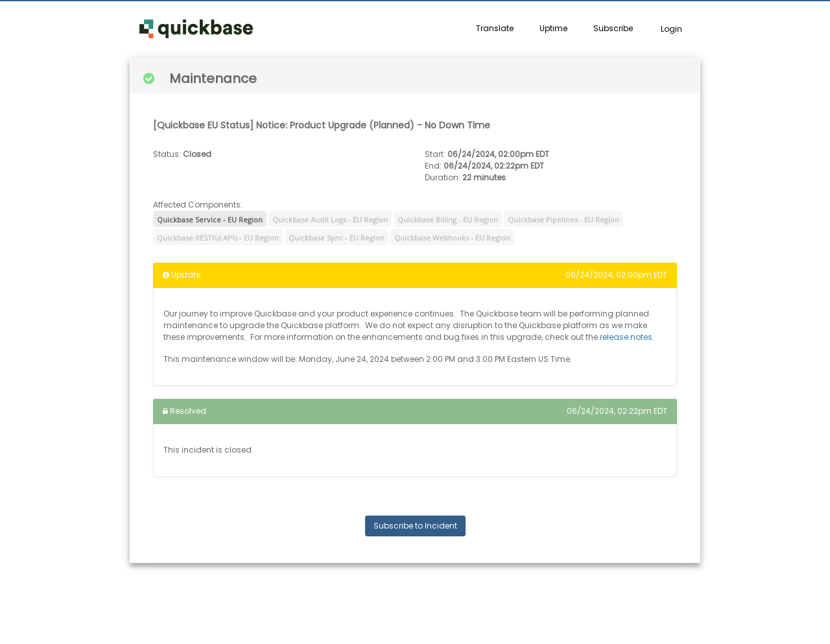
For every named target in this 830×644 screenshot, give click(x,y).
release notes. (627, 337)
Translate (495, 28)
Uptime (553, 28)
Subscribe (613, 28)
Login (671, 29)
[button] (196, 29)
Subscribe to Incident (415, 526)
